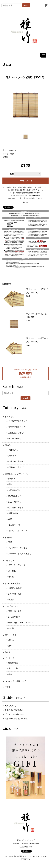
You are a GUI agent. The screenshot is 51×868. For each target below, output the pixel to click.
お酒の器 (9, 537)
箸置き (11, 600)
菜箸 (10, 484)
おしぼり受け (14, 617)
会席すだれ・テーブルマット (21, 623)
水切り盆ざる (14, 490)
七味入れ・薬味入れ (17, 461)
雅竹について (10, 706)
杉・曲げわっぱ (15, 438)
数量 (12, 174)
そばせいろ (13, 450)
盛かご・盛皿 (11, 635)
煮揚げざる (13, 513)
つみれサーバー (15, 525)
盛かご (11, 640)
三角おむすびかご (16, 433)
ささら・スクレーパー (18, 531)
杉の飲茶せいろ (15, 496)
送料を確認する (34, 195)
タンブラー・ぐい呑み (18, 548)
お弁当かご (10, 417)
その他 (11, 577)
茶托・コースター (16, 611)
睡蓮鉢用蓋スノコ (16, 663)
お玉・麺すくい (15, 502)
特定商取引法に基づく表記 (16, 719)
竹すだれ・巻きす (16, 507)
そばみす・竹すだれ (17, 467)
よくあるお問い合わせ (14, 710)
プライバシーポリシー (14, 714)
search (26, 5)
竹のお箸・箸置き (13, 584)
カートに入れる (26, 181)
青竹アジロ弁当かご (17, 427)
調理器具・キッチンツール (16, 474)
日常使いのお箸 (15, 588)
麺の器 (8, 445)
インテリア (10, 658)
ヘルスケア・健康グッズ (15, 681)
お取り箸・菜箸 (15, 594)
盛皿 (10, 646)
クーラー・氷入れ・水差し (20, 554)
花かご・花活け (15, 668)
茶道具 (8, 652)
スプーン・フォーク (17, 565)
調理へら (12, 479)
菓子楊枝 (12, 571)
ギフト (8, 687)
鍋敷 (10, 519)
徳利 (10, 542)
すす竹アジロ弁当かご (18, 421)
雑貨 (10, 674)
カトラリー (10, 560)
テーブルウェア (12, 606)
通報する (26, 202)
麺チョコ (12, 456)
